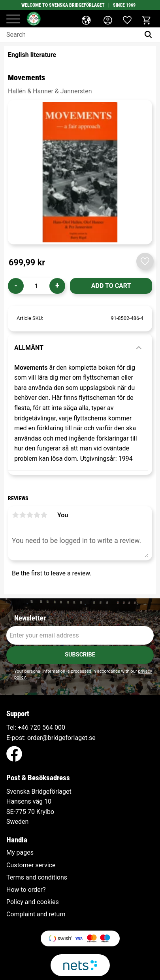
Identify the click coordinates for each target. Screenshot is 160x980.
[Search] (150, 35)
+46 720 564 (35, 727)
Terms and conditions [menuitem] (37, 878)
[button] (13, 20)
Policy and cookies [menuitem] (33, 902)
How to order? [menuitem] (26, 890)
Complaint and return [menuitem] (36, 914)
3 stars (30, 515)
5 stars (44, 515)
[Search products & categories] (70, 35)
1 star (15, 515)
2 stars (23, 515)
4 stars (37, 515)
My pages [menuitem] (20, 853)
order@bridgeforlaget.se (61, 738)
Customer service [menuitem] (31, 865)
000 (60, 727)
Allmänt (29, 348)
